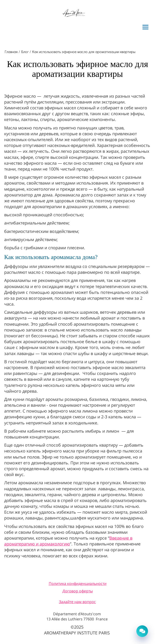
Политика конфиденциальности (78, 584)
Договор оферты (78, 591)
